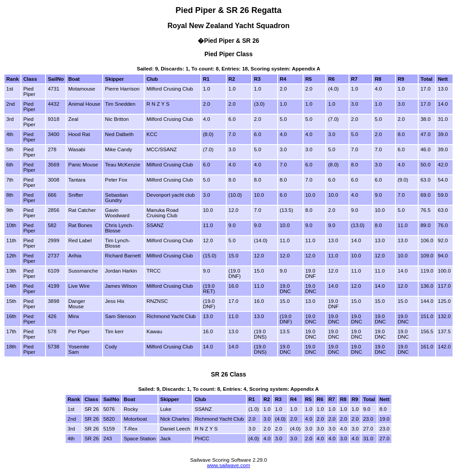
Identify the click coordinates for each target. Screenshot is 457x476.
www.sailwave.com (229, 465)
